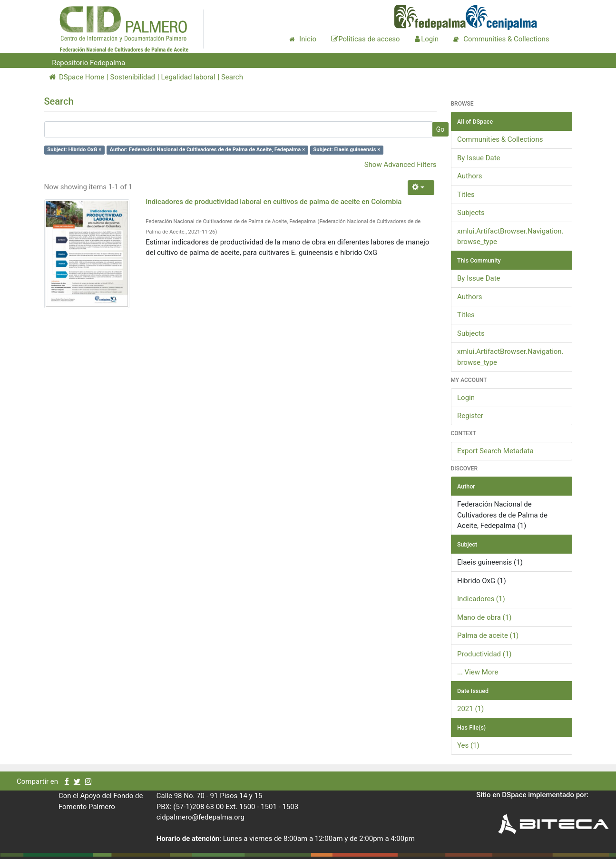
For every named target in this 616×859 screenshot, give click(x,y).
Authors (470, 176)
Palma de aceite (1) (488, 635)
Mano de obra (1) (484, 617)
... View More (478, 672)
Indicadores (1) (481, 599)
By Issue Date (479, 158)
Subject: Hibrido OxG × (74, 150)
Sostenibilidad (133, 77)
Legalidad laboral (188, 77)
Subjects (471, 213)
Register (470, 416)
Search (232, 77)
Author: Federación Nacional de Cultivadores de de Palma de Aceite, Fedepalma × (207, 150)
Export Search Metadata (495, 451)
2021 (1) (470, 709)
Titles (466, 195)
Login (466, 398)
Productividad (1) (484, 654)
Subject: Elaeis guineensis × (347, 150)
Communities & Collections (500, 139)
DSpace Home (77, 77)
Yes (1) (468, 745)
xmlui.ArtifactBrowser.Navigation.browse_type (510, 237)
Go (440, 129)
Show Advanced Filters (401, 165)
